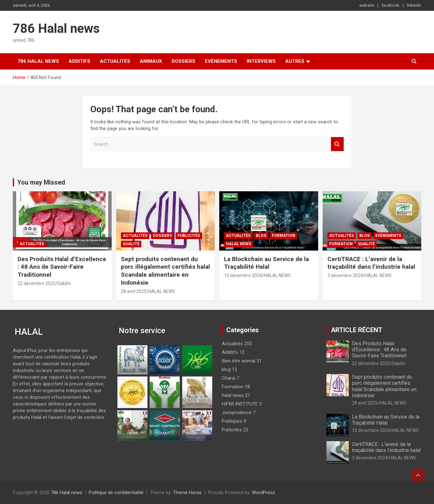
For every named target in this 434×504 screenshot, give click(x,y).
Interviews (261, 61)
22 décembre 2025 (37, 283)
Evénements (221, 61)
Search (337, 144)
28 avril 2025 (134, 291)
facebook (390, 5)
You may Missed (41, 182)
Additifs (79, 61)
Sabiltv (64, 283)
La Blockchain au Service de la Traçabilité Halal (266, 263)
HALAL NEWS (162, 291)
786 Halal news (56, 29)
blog (261, 236)
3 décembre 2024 (345, 275)
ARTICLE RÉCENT (357, 330)
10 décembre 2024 (243, 275)
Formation (284, 236)
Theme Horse (187, 493)
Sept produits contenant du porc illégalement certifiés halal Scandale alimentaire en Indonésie (165, 271)
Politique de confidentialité (116, 493)
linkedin (414, 5)
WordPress (263, 493)
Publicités (189, 236)
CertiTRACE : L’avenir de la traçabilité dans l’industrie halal (371, 263)
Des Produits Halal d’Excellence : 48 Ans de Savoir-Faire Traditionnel (62, 267)
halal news (239, 244)
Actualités (115, 61)
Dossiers (183, 61)
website (367, 5)
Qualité (131, 244)
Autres (295, 61)
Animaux (151, 61)
